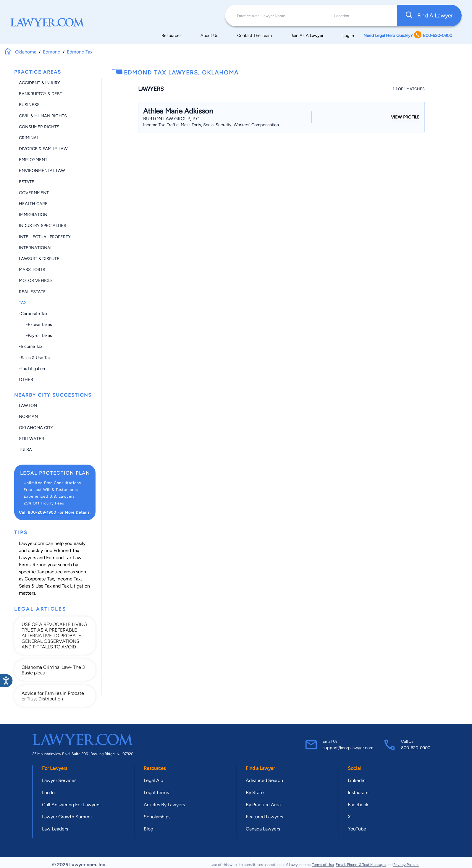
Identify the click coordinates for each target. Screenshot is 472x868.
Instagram (358, 792)
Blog (148, 829)
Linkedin (357, 780)
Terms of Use (323, 865)
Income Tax (69, 579)
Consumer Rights (39, 127)
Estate (27, 182)
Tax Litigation (76, 586)
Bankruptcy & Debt (41, 94)
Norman (28, 416)
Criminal (29, 138)
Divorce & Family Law (43, 149)
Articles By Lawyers (164, 805)
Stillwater (31, 439)
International (36, 248)
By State (255, 792)
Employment (33, 160)
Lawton (28, 405)
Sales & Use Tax (35, 586)
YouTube (357, 829)
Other (26, 379)
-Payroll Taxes (35, 335)
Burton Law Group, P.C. (172, 119)
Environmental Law (42, 171)
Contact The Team (254, 35)
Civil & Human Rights (43, 116)
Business (29, 105)
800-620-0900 (416, 748)
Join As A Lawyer (307, 35)
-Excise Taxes (35, 325)
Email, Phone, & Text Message (361, 865)
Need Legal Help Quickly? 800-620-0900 (408, 35)
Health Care (33, 204)
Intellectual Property (45, 237)
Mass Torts (32, 270)
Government (34, 193)
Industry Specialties (43, 225)
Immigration (33, 215)
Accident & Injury (39, 83)
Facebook (358, 805)
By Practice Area (263, 805)
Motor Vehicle (36, 280)
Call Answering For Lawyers (71, 805)
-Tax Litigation (32, 369)
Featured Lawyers (264, 817)
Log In (348, 35)
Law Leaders (55, 829)
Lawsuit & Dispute (39, 259)
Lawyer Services (59, 780)
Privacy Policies (406, 865)
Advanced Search (264, 780)
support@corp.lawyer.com (348, 748)
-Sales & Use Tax (35, 358)
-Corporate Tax (33, 314)
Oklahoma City (36, 428)
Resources (172, 35)
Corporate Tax (39, 579)
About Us (209, 35)
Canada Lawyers (263, 829)
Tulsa (25, 450)
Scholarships (157, 817)
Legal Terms (156, 792)
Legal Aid (153, 780)
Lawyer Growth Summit (67, 817)
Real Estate (32, 292)
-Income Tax (31, 346)
